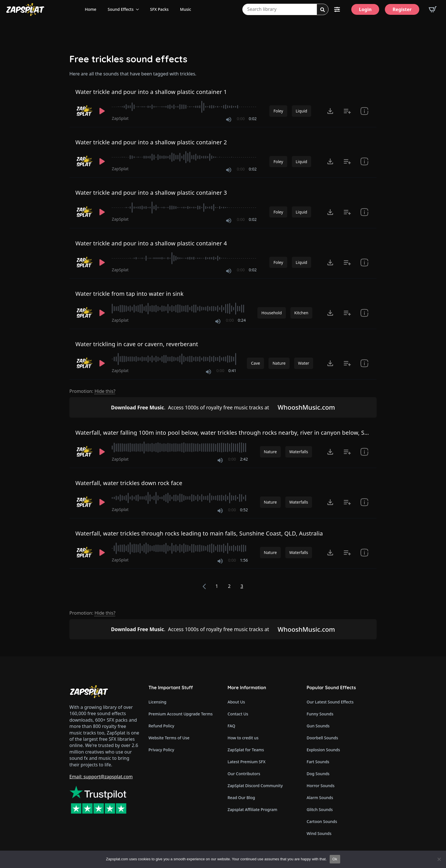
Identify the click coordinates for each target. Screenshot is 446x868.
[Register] (402, 9)
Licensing (157, 702)
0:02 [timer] (253, 119)
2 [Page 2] (229, 586)
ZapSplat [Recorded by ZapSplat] (120, 118)
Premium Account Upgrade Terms (181, 714)
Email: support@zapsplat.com (101, 777)
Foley (278, 111)
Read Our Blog (241, 798)
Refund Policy (161, 726)
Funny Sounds (320, 714)
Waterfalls (299, 452)
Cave (255, 363)
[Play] (102, 111)
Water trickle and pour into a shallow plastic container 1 (151, 92)
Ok (335, 859)
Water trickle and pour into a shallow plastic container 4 (151, 243)
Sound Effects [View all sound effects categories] (121, 9)
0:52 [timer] (244, 510)
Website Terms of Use (169, 738)
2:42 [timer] (244, 459)
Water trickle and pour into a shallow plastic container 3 (151, 193)
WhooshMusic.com (306, 407)
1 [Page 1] (217, 586)
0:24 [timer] (242, 320)
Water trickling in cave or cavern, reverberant (137, 344)
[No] (439, 859)
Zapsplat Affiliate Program (252, 809)
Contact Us (238, 714)
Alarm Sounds (320, 798)
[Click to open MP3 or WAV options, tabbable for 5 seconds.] (330, 111)
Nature (279, 363)
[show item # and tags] (364, 313)
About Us (236, 702)
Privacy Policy (161, 750)
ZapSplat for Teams (246, 750)
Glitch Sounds (320, 809)
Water (304, 363)
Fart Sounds (318, 762)
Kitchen (301, 313)
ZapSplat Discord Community (255, 786)
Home (90, 9)
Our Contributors (244, 774)
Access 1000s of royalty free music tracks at (190, 407)
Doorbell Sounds (322, 738)
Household (271, 313)
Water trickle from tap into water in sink (129, 294)
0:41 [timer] (232, 371)
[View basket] (433, 9)
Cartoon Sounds (322, 821)
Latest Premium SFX (246, 762)
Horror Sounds (321, 786)
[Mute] (229, 120)
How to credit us (243, 738)
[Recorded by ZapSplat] (84, 111)
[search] (323, 10)
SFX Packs (159, 9)
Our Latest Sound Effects (330, 702)
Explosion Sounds (323, 750)
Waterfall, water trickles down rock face (129, 483)
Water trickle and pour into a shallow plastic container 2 (151, 142)
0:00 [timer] (241, 119)
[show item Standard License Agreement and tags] (364, 111)
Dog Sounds (318, 774)
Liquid (302, 111)
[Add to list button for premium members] (347, 111)
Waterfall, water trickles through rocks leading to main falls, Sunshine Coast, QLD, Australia (199, 533)
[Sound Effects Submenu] (139, 9)
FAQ (231, 726)
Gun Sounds (318, 726)
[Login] (365, 9)
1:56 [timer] (244, 560)
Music (186, 9)
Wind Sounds (319, 833)
